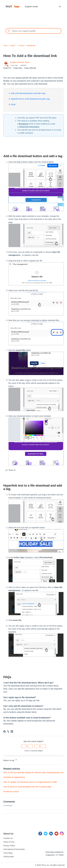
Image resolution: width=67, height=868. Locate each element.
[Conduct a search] (34, 31)
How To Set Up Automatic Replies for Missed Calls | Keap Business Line (34, 772)
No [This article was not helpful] (40, 746)
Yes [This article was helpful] (27, 746)
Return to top (10, 760)
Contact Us (8, 838)
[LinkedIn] (12, 732)
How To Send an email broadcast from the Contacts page (27, 787)
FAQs (13, 104)
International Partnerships (14, 849)
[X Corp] (8, 732)
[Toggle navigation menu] (60, 7)
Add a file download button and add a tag (28, 93)
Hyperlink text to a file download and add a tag (30, 99)
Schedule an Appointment (14, 777)
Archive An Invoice (11, 791)
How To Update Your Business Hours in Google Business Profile (30, 782)
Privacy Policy (9, 846)
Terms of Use (9, 842)
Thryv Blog (8, 853)
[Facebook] (5, 732)
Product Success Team (20, 62)
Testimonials (9, 857)
